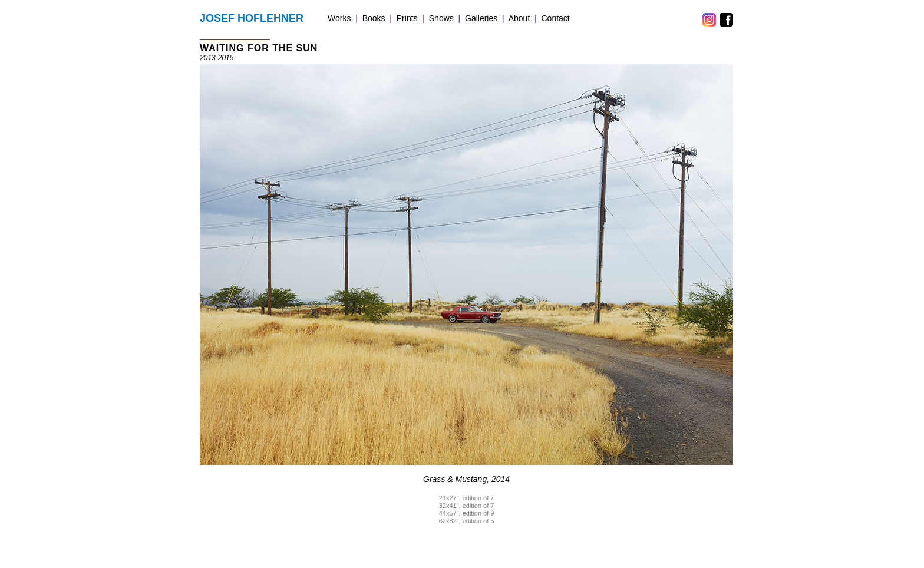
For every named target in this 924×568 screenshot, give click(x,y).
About (519, 18)
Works (339, 18)
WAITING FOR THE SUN (259, 48)
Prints (407, 18)
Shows (441, 18)
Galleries (481, 18)
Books (374, 18)
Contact (556, 18)
